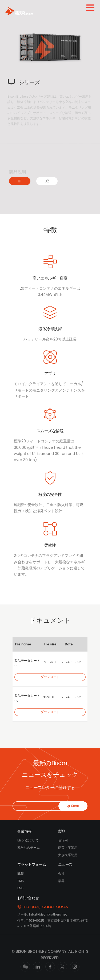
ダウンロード (50, 677)
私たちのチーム (29, 848)
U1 (20, 181)
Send (73, 806)
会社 (61, 874)
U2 (47, 181)
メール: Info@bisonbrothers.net (42, 915)
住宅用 (63, 841)
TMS (21, 881)
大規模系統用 (68, 855)
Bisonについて (28, 841)
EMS (20, 888)
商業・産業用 (68, 848)
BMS (21, 874)
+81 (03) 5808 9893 (43, 907)
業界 (61, 881)
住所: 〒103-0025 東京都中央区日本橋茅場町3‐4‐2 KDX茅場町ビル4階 (53, 923)
